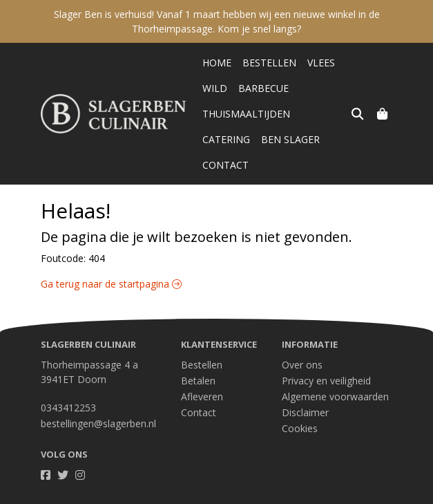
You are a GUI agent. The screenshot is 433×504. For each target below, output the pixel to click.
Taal (50, 491)
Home (217, 63)
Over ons (302, 339)
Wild (215, 88)
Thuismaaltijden (246, 114)
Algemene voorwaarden (335, 371)
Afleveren (202, 371)
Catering (325, 114)
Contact (295, 139)
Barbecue (263, 88)
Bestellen (269, 63)
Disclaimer (305, 387)
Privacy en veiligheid (326, 355)
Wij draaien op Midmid (340, 492)
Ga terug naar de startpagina (111, 258)
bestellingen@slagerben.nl (98, 398)
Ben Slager (232, 139)
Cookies (300, 403)
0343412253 (68, 382)
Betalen (198, 355)
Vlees (321, 63)
